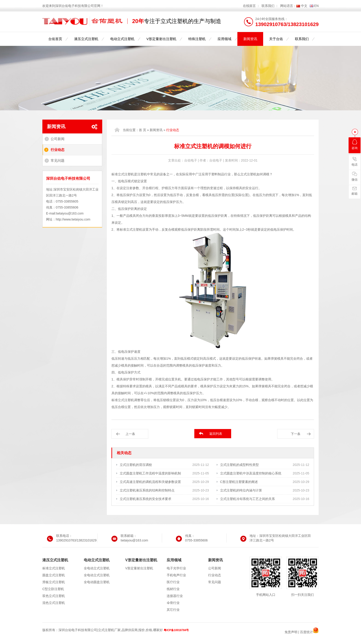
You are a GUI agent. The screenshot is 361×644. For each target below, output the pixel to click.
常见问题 (58, 160)
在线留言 (249, 6)
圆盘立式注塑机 (54, 575)
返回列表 (216, 434)
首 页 (143, 130)
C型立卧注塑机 (53, 589)
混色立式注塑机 (54, 603)
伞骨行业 (173, 603)
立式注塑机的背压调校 (136, 465)
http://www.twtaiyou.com (73, 219)
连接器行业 (175, 596)
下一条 (296, 434)
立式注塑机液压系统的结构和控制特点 (147, 490)
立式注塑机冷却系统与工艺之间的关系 (247, 499)
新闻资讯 (250, 39)
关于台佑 (276, 39)
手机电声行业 (176, 575)
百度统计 (306, 632)
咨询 (355, 145)
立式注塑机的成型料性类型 (239, 465)
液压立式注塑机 (86, 39)
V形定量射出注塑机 (161, 39)
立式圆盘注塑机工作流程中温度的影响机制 (150, 473)
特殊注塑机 (197, 39)
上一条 (130, 434)
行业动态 (58, 150)
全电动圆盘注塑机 (97, 582)
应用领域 (224, 39)
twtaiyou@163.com (70, 213)
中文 (304, 6)
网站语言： (288, 6)
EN (316, 6)
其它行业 (173, 610)
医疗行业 (173, 582)
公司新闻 (58, 139)
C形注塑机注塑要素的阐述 (239, 482)
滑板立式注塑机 (54, 582)
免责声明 (291, 632)
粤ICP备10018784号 (176, 630)
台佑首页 (55, 39)
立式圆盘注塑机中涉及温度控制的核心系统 (251, 473)
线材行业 (173, 589)
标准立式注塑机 (54, 568)
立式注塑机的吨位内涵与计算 (241, 490)
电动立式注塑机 (122, 39)
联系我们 (268, 6)
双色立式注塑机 (54, 596)
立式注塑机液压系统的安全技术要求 (146, 499)
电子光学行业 (176, 568)
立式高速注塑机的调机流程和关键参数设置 (150, 482)
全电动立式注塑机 (97, 568)
